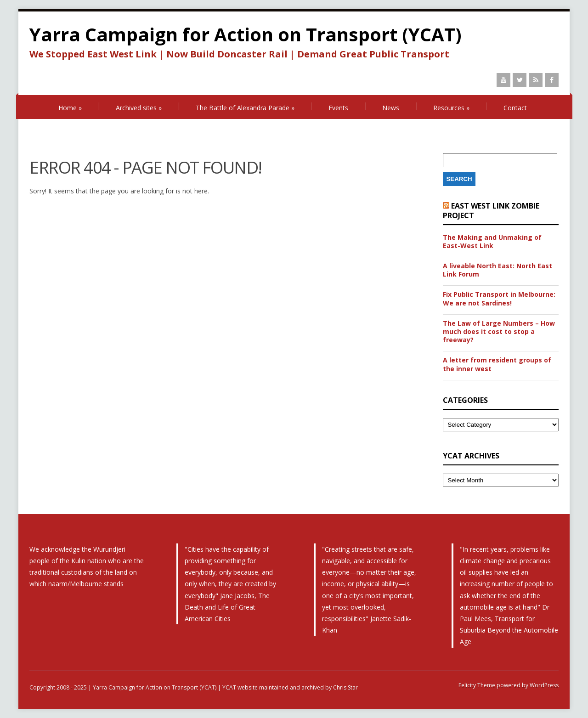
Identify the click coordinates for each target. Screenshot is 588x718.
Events (338, 108)
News (391, 108)
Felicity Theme (477, 685)
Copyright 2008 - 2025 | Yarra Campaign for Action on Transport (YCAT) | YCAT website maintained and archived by (181, 687)
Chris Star (345, 687)
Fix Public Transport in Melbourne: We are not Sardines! (499, 299)
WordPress (543, 685)
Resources (451, 108)
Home (70, 108)
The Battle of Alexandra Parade (245, 108)
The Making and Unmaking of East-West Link (492, 242)
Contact (515, 108)
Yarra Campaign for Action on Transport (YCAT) (246, 34)
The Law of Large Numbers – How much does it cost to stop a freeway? (499, 332)
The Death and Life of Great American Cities (227, 607)
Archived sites (139, 108)
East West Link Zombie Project (491, 211)
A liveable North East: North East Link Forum (498, 270)
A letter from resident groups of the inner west (497, 364)
